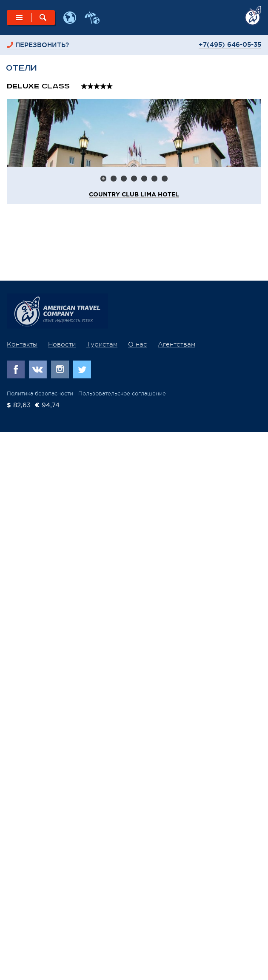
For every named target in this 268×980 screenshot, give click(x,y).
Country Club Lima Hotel (134, 195)
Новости (62, 345)
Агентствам (177, 345)
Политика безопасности (40, 393)
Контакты (22, 345)
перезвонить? (42, 45)
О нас (138, 345)
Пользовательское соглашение (122, 393)
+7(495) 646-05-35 (230, 44)
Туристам (102, 345)
